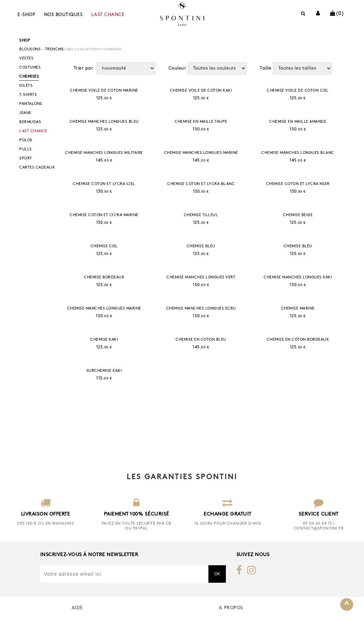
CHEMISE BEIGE (298, 215)
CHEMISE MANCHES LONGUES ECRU (201, 309)
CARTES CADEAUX (37, 168)
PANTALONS (31, 104)
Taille (266, 68)
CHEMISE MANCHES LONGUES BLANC (298, 153)
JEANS (25, 113)
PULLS (26, 150)
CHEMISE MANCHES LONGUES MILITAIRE (104, 153)
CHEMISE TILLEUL (201, 215)
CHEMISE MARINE (298, 309)
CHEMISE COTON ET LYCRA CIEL (104, 184)
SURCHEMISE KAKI (104, 371)
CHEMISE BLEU (201, 246)
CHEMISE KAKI (104, 340)
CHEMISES (29, 77)
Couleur (177, 68)
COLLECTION (88, 49)
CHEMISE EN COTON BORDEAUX (298, 340)
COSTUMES (30, 68)
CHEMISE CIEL (104, 246)
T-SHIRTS (28, 95)
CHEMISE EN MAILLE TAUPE (201, 122)
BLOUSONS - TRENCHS (41, 49)
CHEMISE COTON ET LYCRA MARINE (104, 215)
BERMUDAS (30, 122)
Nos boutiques (63, 15)
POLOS (26, 140)
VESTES (26, 59)
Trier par (84, 68)
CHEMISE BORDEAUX (104, 278)
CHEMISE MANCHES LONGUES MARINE (201, 153)
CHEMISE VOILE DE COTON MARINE (104, 91)
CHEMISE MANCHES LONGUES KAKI (298, 278)
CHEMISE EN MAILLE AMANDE (298, 122)
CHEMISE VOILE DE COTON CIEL (298, 91)
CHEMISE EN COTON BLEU (201, 340)
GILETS (26, 86)
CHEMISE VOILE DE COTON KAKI (201, 91)
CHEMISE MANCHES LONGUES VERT (201, 278)
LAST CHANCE (108, 15)
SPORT (26, 159)
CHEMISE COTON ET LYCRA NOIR (298, 184)
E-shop (26, 15)
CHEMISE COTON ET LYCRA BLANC (201, 184)
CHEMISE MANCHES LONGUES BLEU (104, 122)
